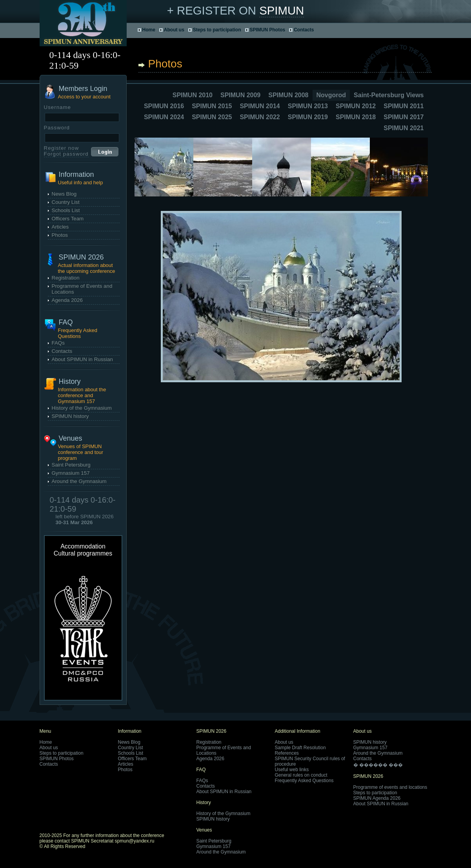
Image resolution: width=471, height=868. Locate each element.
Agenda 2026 (67, 300)
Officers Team (68, 219)
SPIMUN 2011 (404, 106)
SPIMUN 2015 (212, 106)
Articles (60, 227)
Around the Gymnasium (79, 481)
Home (149, 30)
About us (174, 30)
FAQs (58, 343)
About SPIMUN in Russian (82, 359)
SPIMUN (282, 10)
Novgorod (331, 95)
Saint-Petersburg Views (389, 95)
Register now (62, 148)
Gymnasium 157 (71, 473)
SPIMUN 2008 (288, 95)
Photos (60, 235)
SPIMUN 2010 (193, 95)
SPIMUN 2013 (308, 106)
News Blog (64, 194)
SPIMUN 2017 (404, 117)
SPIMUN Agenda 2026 (377, 798)
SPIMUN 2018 (356, 117)
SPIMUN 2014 (260, 106)
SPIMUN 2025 (212, 117)
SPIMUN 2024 (164, 117)
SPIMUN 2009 (240, 95)
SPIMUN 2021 (404, 128)
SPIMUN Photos (268, 30)
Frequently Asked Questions (304, 781)
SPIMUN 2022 (260, 117)
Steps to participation (217, 30)
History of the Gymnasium (82, 408)
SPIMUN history (70, 416)
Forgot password (66, 154)
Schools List (66, 210)
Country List (66, 202)
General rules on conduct (301, 775)
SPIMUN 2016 (164, 106)
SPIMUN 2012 (356, 106)
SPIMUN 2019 (308, 117)
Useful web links (292, 770)
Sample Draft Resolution (300, 748)
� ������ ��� (378, 765)
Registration (66, 278)
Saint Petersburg (71, 465)
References (287, 753)
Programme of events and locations (390, 787)
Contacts (304, 30)
